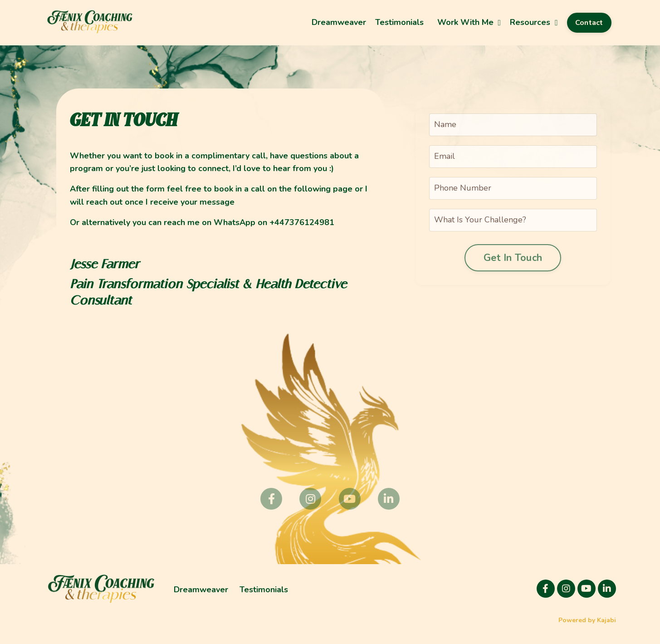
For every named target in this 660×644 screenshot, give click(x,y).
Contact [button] (589, 23)
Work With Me (469, 22)
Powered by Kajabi (587, 620)
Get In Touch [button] (513, 258)
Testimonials (399, 22)
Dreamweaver (339, 22)
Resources (534, 22)
